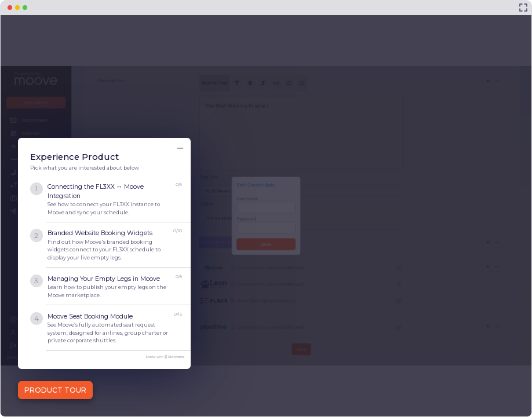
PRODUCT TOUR (55, 390)
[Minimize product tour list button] (180, 148)
